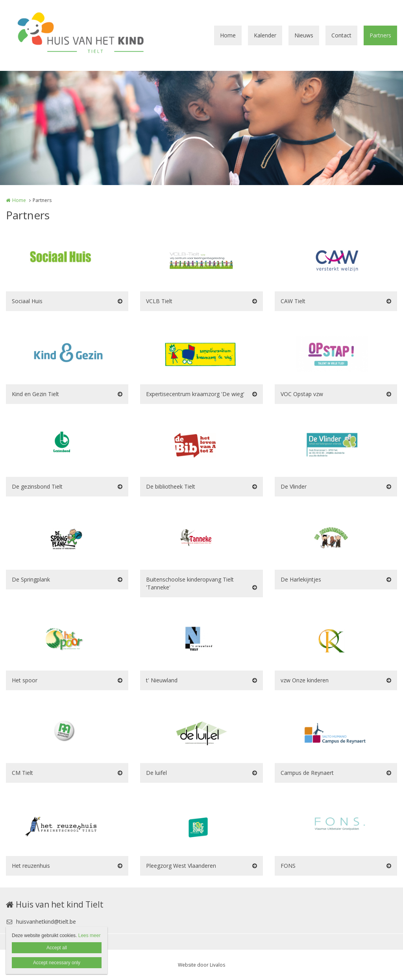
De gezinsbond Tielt (37, 486)
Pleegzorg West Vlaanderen (181, 866)
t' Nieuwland (162, 680)
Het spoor (25, 680)
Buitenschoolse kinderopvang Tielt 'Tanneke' (190, 583)
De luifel (156, 773)
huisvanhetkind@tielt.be (41, 922)
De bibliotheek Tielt (171, 486)
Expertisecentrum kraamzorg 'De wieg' (195, 394)
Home (228, 35)
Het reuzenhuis (31, 866)
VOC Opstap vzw (302, 394)
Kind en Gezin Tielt (35, 394)
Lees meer (90, 936)
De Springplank (31, 579)
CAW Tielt (293, 301)
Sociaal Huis (27, 301)
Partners (380, 35)
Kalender (265, 35)
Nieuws (304, 35)
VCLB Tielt (159, 301)
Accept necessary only (57, 963)
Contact (341, 35)
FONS (288, 866)
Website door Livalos (201, 965)
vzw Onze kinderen (305, 680)
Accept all (57, 948)
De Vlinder (294, 486)
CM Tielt (22, 773)
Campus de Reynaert (307, 773)
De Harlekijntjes (301, 579)
